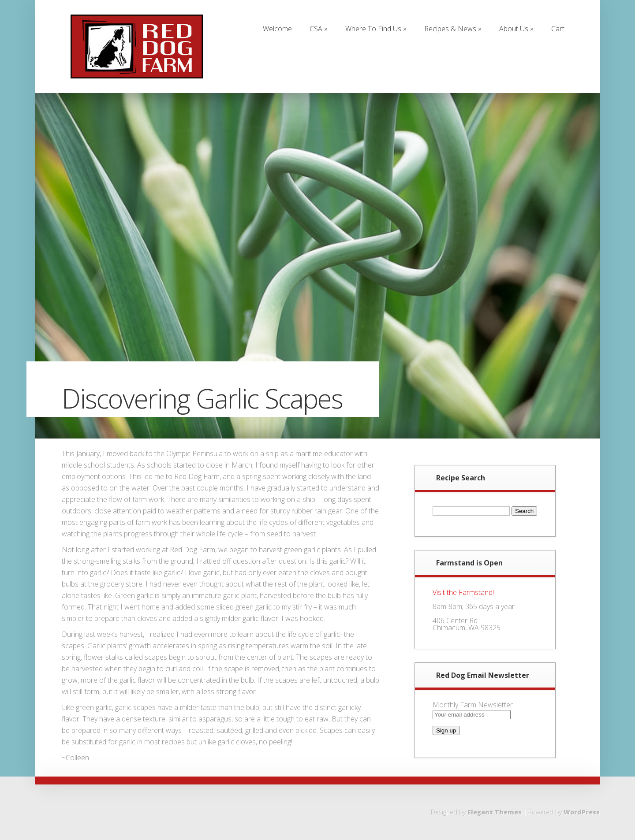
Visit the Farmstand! (463, 592)
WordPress (582, 812)
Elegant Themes (495, 812)
